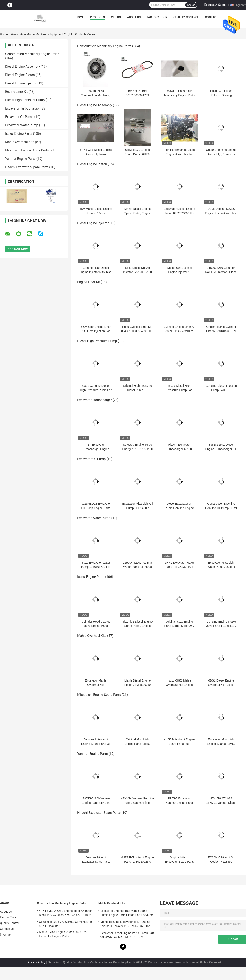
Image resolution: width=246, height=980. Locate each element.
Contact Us (214, 17)
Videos (116, 17)
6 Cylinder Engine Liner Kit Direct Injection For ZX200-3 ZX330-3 (96, 331)
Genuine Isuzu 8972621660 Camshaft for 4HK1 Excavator (65, 924)
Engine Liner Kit (16, 92)
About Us (134, 17)
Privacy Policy (36, 962)
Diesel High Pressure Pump (25, 100)
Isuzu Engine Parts (19, 134)
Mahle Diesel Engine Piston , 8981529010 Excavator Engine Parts (138, 685)
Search (191, 5)
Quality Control (186, 17)
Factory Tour (157, 17)
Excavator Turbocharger (22, 108)
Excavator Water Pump (22, 125)
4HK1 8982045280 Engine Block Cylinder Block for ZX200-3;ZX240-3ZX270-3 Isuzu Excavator (66, 913)
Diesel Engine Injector (21, 83)
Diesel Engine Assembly (22, 66)
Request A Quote (215, 5)
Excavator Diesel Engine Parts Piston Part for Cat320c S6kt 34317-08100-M (127, 935)
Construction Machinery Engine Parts (32, 54)
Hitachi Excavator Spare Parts (27, 167)
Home (80, 17)
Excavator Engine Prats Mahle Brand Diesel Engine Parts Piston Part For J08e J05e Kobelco (127, 913)
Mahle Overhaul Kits (20, 142)
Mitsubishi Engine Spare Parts (27, 150)
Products (97, 17)
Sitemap (5, 935)
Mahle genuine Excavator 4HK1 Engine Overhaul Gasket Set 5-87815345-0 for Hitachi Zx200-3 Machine (125, 925)
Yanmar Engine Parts (20, 159)
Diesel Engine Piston (20, 75)
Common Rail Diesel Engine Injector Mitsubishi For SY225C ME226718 (96, 272)
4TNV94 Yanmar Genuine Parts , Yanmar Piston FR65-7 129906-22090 (138, 803)
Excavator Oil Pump (19, 117)
